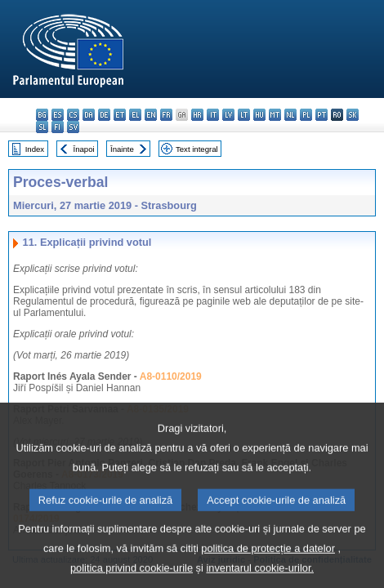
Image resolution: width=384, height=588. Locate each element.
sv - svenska (73, 127)
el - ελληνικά (135, 115)
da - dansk (89, 115)
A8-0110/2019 (171, 376)
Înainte (122, 149)
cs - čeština (73, 115)
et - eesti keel (120, 115)
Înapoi (84, 149)
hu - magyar (259, 115)
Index (35, 149)
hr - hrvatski (197, 115)
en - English (151, 115)
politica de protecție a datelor (268, 564)
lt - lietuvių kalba (244, 115)
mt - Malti (275, 115)
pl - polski (306, 115)
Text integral (197, 149)
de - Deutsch (104, 115)
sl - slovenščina (42, 127)
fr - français (166, 115)
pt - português (321, 115)
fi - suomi (58, 127)
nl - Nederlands (290, 115)
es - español (58, 115)
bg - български (42, 115)
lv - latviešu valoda (228, 115)
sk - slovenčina (353, 115)
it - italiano (213, 115)
